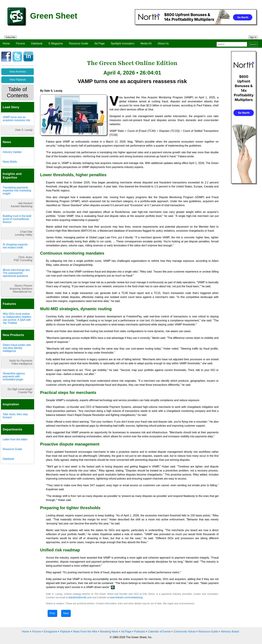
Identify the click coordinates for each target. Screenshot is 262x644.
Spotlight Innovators (123, 43)
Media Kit (146, 43)
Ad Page (100, 43)
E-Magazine (56, 43)
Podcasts (140, 632)
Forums (20, 43)
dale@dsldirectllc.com (80, 597)
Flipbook (65, 632)
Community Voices (185, 632)
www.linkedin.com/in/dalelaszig (126, 597)
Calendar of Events (159, 632)
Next (66, 613)
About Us (163, 43)
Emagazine (50, 632)
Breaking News (109, 632)
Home (6, 43)
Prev (52, 613)
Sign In (253, 37)
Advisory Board (230, 632)
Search (253, 44)
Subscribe (10, 37)
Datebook (37, 43)
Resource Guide (79, 43)
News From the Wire (85, 632)
